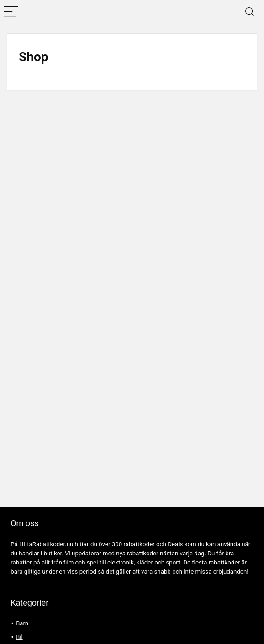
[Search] (250, 12)
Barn (22, 623)
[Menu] (11, 12)
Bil (19, 637)
